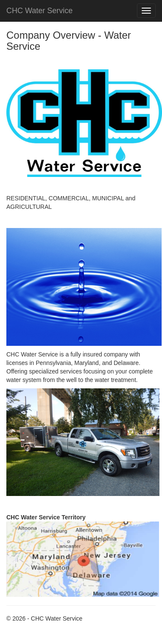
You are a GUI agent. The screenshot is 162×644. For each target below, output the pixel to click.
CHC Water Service (39, 11)
